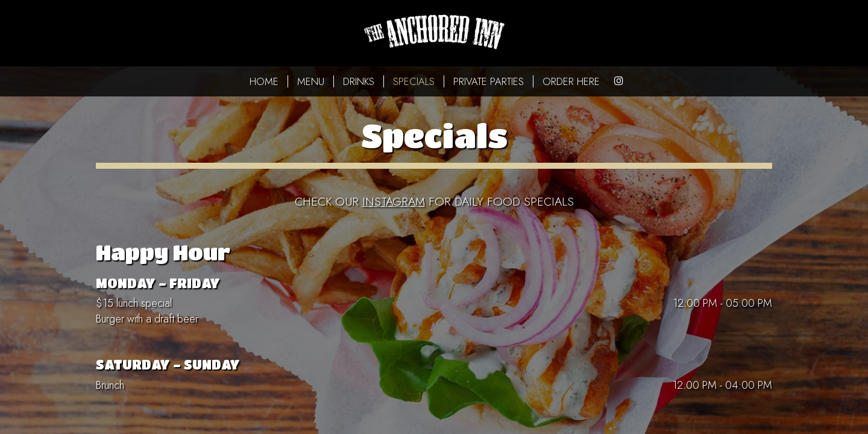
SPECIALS (414, 81)
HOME (264, 81)
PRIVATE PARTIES (489, 81)
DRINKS (359, 81)
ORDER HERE (571, 81)
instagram (394, 201)
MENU (311, 81)
